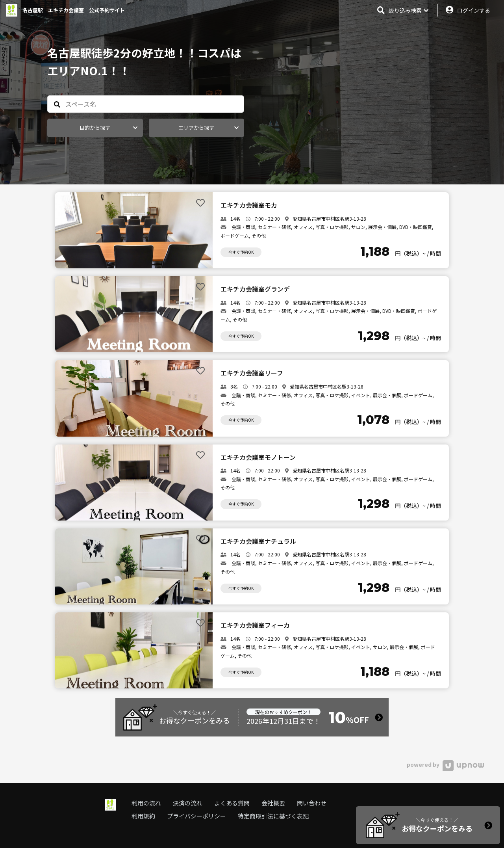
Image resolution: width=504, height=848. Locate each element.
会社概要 (273, 803)
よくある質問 (232, 803)
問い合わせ (312, 803)
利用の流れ (146, 803)
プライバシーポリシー (196, 816)
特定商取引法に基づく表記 (273, 816)
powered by (445, 764)
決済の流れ (188, 803)
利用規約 (143, 816)
